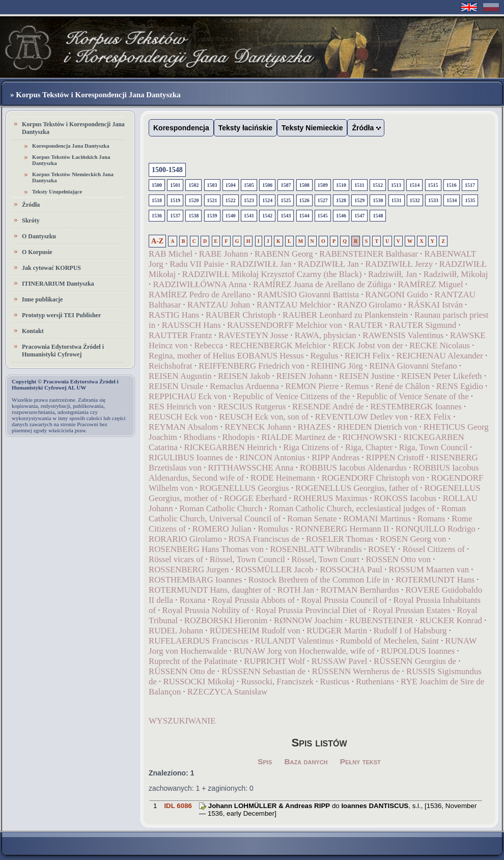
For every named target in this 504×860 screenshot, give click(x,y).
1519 (175, 200)
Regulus (324, 356)
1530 (378, 200)
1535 (470, 200)
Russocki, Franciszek (277, 682)
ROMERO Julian (222, 529)
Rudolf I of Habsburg (410, 631)
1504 (231, 185)
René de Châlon (402, 386)
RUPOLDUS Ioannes (418, 651)
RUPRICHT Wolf (274, 661)
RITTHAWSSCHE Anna (251, 468)
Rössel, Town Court (326, 559)
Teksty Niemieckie (312, 128)
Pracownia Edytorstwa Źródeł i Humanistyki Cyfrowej (63, 351)
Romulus (273, 529)
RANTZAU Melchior (294, 305)
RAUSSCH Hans (191, 325)
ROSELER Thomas (340, 539)
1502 (193, 185)
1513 (396, 185)
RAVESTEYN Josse (253, 335)
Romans (431, 519)
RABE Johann (224, 254)
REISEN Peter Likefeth (441, 376)
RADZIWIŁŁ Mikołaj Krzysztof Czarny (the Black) (272, 274)
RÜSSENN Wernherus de (356, 671)
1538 (193, 216)
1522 (231, 200)
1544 (304, 216)
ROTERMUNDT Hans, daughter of (210, 590)
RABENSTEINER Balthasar (368, 254)
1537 (175, 216)
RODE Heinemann (283, 478)
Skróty (31, 220)
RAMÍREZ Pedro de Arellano (200, 295)
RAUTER (366, 325)
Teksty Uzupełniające (57, 191)
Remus (357, 386)
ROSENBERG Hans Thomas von (206, 549)
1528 (341, 200)
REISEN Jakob (244, 376)
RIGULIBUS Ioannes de (192, 457)
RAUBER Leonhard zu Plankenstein (345, 315)
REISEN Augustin (180, 376)
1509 (323, 185)
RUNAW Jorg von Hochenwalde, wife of (304, 651)
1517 (470, 185)
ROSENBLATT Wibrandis (316, 549)
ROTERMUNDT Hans (435, 580)
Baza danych (306, 761)
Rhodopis (239, 437)
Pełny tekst (360, 761)
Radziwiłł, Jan (393, 274)
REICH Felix (367, 356)
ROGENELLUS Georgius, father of (357, 488)
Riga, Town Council (433, 447)
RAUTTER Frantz (180, 335)
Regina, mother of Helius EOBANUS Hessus (226, 356)
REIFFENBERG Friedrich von (251, 366)
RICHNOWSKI (369, 437)
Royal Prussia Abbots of (253, 600)
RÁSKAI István (435, 305)
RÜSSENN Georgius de (415, 661)
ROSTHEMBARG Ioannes (195, 580)
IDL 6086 (178, 806)
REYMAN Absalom (184, 427)
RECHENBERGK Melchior (278, 345)
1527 (323, 200)
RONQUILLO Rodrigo (436, 529)
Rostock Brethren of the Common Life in (319, 580)
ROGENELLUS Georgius (244, 488)
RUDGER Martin (337, 631)
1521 (212, 200)
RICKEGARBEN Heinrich (230, 447)
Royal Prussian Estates (412, 610)
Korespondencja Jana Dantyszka (71, 146)
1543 (286, 216)
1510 (341, 185)
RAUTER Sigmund (423, 325)
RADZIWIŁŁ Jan (261, 264)
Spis (265, 761)
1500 (157, 185)
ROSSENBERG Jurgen (189, 570)
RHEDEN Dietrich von (377, 427)
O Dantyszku (39, 236)
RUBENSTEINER (381, 620)
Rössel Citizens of (434, 549)
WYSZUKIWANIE (182, 721)
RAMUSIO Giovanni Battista (308, 295)
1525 (286, 200)
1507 (286, 185)
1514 (414, 185)
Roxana (193, 600)
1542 (267, 216)
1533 (433, 200)
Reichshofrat (171, 366)
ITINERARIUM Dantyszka (58, 284)
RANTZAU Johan (219, 305)
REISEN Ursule (176, 386)
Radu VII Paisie (197, 264)
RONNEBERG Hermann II (342, 529)
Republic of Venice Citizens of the (292, 396)
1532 (415, 200)
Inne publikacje (42, 299)
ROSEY (382, 549)
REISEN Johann (304, 376)
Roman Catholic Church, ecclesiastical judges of (352, 508)
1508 (304, 185)
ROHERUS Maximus (330, 498)
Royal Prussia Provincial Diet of (311, 610)
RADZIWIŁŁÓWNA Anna (200, 284)
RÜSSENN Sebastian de (263, 671)
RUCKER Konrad (451, 620)
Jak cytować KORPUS (51, 268)
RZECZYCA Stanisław (227, 692)
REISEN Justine (367, 376)
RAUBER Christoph (241, 315)
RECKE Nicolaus (440, 345)
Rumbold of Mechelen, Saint (389, 641)
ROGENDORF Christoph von (373, 478)
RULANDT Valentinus (295, 641)
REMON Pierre (312, 386)
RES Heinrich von (180, 407)
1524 (267, 200)
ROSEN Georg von (413, 539)
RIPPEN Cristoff (395, 457)
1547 (359, 216)
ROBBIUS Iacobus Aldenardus (353, 468)
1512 (378, 185)
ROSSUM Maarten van (429, 570)
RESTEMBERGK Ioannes (416, 407)
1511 (359, 185)
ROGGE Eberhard (256, 498)
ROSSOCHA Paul (351, 570)
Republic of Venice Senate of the (412, 396)
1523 (249, 200)
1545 (323, 216)
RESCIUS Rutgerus (252, 407)
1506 (267, 185)
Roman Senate (312, 519)
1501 (175, 185)
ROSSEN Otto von (398, 559)
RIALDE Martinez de (298, 437)
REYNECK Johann (258, 427)
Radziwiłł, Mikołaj (456, 274)
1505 (249, 185)
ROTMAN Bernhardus (360, 590)
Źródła (31, 205)
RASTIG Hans (174, 315)
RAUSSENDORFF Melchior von (285, 325)
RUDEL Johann (176, 631)
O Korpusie (37, 252)
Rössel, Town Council (247, 559)
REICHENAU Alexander (440, 356)
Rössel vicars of (176, 559)
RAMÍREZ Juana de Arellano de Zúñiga (322, 284)
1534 (452, 200)
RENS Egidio (460, 386)
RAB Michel (171, 254)
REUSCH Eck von (181, 417)
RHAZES (314, 427)
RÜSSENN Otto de (182, 671)
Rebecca (208, 345)
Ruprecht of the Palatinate (193, 661)
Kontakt (33, 331)
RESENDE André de (328, 407)
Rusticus (335, 682)
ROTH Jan (296, 590)
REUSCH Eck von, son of (265, 417)
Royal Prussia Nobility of (206, 610)
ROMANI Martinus (377, 519)
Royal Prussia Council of (344, 600)
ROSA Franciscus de (264, 539)
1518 (157, 200)
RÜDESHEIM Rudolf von (255, 631)
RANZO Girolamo (370, 305)
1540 (231, 216)
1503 (212, 185)
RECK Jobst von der (368, 345)
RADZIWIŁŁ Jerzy (399, 264)
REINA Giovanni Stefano (413, 366)
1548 (378, 216)
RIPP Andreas (335, 457)
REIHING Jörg (337, 366)
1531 (397, 200)
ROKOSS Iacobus (405, 498)
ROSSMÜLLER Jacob (274, 570)
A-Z (157, 241)
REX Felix (433, 417)
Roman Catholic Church (221, 508)
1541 (249, 216)
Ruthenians (375, 682)
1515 (433, 185)
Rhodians (200, 437)
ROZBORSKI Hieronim (226, 620)
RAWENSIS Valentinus (403, 335)
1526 (304, 200)
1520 (193, 200)
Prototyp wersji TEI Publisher (61, 315)
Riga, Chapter (369, 447)
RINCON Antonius (273, 457)
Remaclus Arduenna (244, 386)
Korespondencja (181, 128)
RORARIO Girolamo (185, 539)
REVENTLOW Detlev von (361, 417)
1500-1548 (167, 170)
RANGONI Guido (397, 295)
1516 (452, 185)
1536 (157, 216)
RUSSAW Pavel (340, 661)
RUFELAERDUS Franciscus (199, 641)
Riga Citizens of (311, 447)
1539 (212, 216)
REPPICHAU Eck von (188, 396)
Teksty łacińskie (245, 128)
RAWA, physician (326, 335)
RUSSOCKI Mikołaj (199, 682)
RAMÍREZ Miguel (430, 284)
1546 (341, 216)
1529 (359, 200)
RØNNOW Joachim (308, 620)
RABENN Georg (284, 254)
